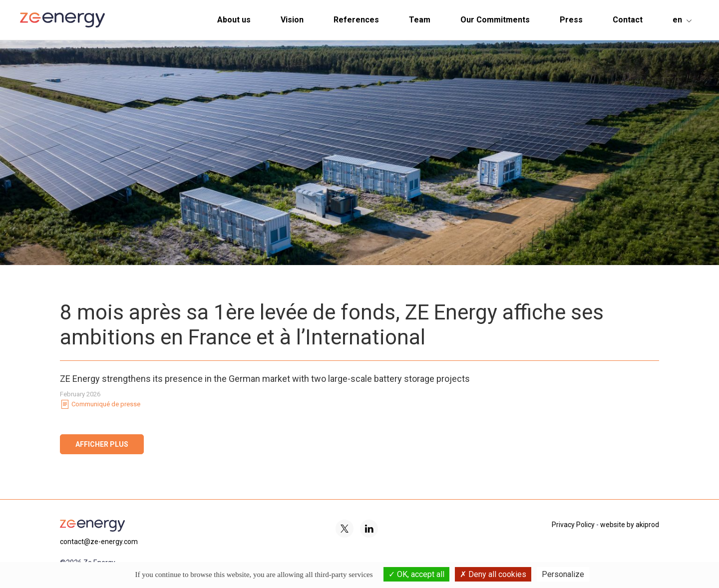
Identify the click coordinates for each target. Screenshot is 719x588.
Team (420, 20)
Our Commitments (495, 20)
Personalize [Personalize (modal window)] (563, 574)
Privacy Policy (573, 525)
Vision (292, 20)
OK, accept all (416, 574)
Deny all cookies (493, 574)
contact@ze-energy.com (99, 542)
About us (234, 20)
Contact (628, 20)
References (356, 20)
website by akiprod (630, 525)
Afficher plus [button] (102, 444)
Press (571, 20)
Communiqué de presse (100, 404)
